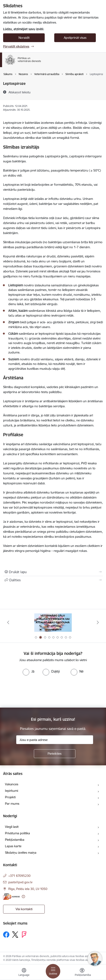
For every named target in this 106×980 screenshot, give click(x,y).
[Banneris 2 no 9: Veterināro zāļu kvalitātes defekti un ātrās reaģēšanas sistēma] (53, 622)
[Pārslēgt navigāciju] (53, 971)
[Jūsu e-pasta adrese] (55, 740)
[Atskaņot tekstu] (20, 92)
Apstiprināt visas (75, 38)
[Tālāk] (98, 622)
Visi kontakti (24, 909)
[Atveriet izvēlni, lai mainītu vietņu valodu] (24, 973)
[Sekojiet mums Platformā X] (15, 935)
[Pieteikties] (55, 754)
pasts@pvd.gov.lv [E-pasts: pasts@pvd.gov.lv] (20, 882)
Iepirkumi (12, 791)
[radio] (28, 671)
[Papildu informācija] (23, 897)
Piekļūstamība (15, 840)
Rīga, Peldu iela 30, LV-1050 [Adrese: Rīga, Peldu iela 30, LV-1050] (28, 889)
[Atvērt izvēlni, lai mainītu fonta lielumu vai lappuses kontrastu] (82, 973)
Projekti (10, 797)
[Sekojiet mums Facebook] (6, 935)
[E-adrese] (11, 897)
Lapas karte (13, 846)
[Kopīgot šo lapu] (53, 580)
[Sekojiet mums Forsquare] (24, 935)
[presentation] (35, 691)
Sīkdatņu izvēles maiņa (21, 853)
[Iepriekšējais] (8, 622)
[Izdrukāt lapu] (53, 572)
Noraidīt (24, 38)
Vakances (12, 784)
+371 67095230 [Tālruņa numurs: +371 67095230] (19, 876)
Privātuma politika (17, 833)
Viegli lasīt (12, 827)
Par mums (12, 804)
